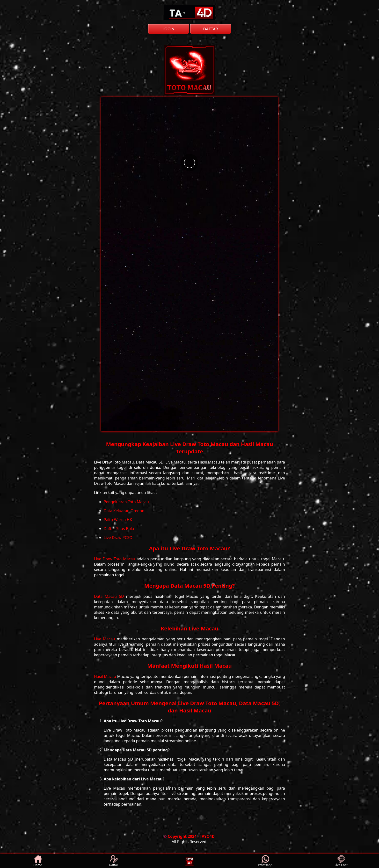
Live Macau (105, 639)
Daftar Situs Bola (119, 529)
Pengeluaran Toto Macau (126, 502)
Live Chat (341, 861)
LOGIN (168, 29)
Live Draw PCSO (118, 538)
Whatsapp (266, 861)
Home (38, 861)
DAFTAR (210, 29)
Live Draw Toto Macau (115, 559)
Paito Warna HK (118, 520)
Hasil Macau (106, 676)
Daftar (114, 861)
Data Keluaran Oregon (124, 511)
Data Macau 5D (110, 596)
